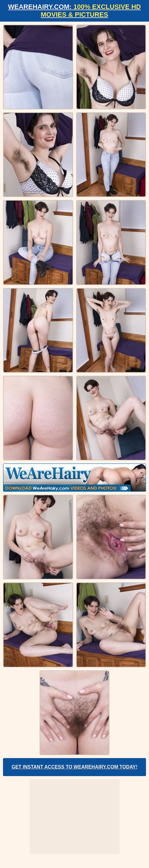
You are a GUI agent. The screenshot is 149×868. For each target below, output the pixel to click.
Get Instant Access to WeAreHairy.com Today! (75, 767)
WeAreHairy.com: (74, 11)
